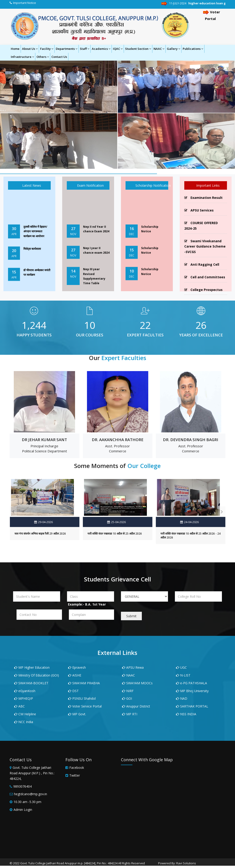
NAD (182, 698)
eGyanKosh (25, 691)
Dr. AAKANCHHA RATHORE (118, 440)
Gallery (173, 49)
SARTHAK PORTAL (192, 706)
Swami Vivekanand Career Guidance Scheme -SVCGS (205, 247)
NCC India (24, 722)
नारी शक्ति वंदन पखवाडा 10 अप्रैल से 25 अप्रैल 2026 (115, 534)
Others (43, 57)
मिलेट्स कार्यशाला (32, 256)
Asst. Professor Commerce (117, 448)
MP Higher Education (32, 667)
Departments (67, 49)
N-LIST (183, 675)
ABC (20, 706)
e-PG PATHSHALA (192, 683)
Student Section (138, 49)
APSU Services (199, 210)
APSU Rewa (133, 667)
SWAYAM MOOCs (137, 683)
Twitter (75, 775)
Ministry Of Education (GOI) (37, 675)
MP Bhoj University (192, 691)
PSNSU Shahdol (82, 698)
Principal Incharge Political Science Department (45, 448)
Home (15, 49)
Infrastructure (22, 57)
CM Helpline (25, 714)
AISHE (75, 675)
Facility (47, 49)
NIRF (128, 691)
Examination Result (203, 198)
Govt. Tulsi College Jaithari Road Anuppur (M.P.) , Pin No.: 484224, (32, 773)
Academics (101, 49)
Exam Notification (88, 185)
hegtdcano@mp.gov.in (31, 794)
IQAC (118, 49)
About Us (30, 49)
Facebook (77, 768)
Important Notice (25, 3)
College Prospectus (203, 290)
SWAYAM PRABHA (84, 683)
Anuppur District (136, 706)
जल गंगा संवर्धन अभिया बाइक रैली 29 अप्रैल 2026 (40, 534)
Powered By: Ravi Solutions (177, 863)
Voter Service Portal (85, 706)
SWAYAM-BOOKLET (31, 683)
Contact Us (59, 57)
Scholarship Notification (150, 185)
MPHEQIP (24, 698)
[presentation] (13, 511)
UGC (181, 667)
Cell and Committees (205, 277)
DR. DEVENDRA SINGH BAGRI (191, 440)
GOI (127, 698)
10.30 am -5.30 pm (27, 802)
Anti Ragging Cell (202, 264)
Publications (193, 49)
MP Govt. (77, 714)
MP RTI (130, 714)
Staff (85, 49)
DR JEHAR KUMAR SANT (44, 440)
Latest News (29, 185)
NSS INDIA (186, 714)
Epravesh (77, 667)
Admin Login (23, 810)
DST (73, 691)
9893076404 (22, 786)
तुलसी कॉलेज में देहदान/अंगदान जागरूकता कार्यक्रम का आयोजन (35, 238)
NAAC (159, 49)
